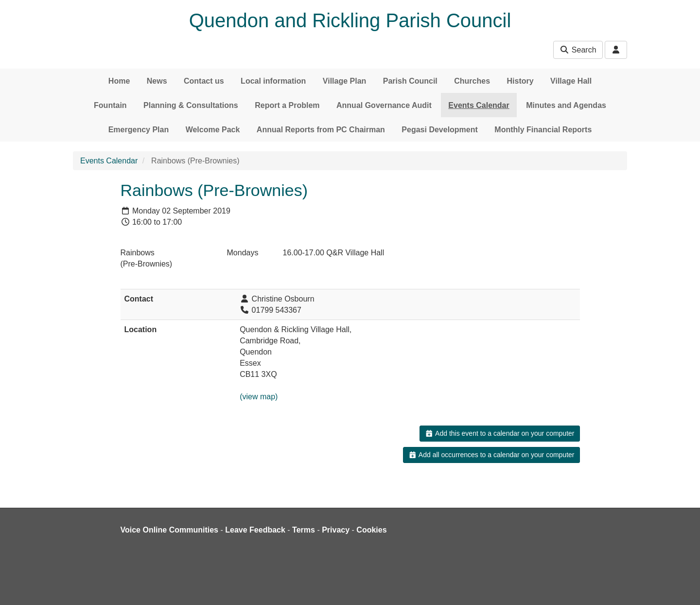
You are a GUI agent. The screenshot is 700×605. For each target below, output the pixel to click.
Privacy (336, 530)
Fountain (110, 105)
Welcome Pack (213, 130)
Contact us (204, 81)
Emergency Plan (139, 130)
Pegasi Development (440, 130)
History (520, 81)
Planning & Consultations (191, 105)
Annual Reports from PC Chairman (321, 130)
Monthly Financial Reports (543, 130)
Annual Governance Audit (384, 105)
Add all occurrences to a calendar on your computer (491, 455)
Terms (304, 530)
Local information (273, 81)
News (157, 81)
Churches (472, 81)
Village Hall (571, 81)
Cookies (371, 530)
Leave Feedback (255, 530)
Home (119, 81)
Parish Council (410, 81)
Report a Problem (287, 105)
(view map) (259, 397)
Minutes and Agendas (566, 105)
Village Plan (345, 81)
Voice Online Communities (170, 530)
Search (578, 50)
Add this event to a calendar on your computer (499, 433)
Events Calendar (479, 105)
